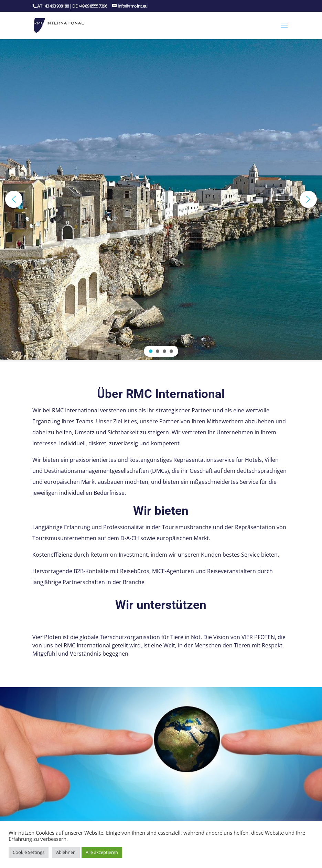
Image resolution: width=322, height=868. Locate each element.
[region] (161, 199)
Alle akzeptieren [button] (102, 852)
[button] (14, 199)
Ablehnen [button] (66, 852)
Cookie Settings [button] (29, 852)
